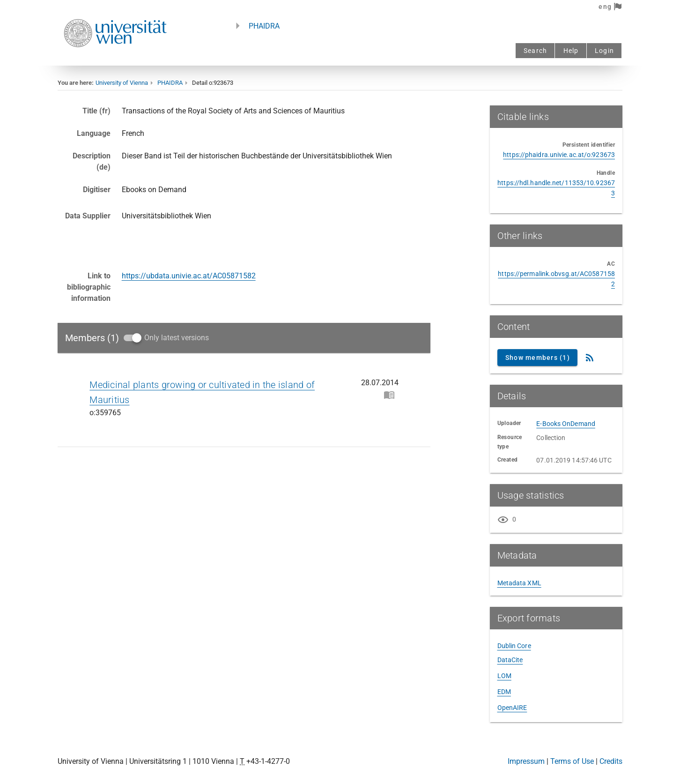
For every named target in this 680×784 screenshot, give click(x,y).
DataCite (510, 660)
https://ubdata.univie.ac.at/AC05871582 (189, 276)
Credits (611, 761)
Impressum (526, 761)
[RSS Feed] (590, 358)
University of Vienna (122, 83)
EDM (504, 692)
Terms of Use (572, 761)
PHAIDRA (264, 26)
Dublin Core (514, 646)
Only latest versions (177, 338)
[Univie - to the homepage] (115, 60)
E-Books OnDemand (566, 424)
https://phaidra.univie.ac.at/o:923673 (559, 155)
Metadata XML (519, 583)
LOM (504, 676)
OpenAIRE (512, 708)
